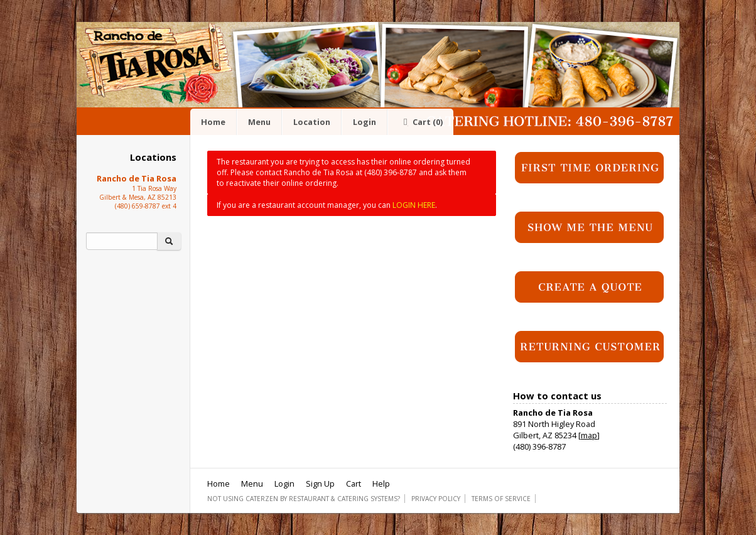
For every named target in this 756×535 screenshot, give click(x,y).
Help (381, 484)
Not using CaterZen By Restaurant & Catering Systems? (304, 499)
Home (213, 122)
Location (312, 122)
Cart (421, 122)
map (589, 435)
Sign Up (320, 484)
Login (364, 122)
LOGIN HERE (414, 205)
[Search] (122, 241)
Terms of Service (501, 499)
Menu (259, 122)
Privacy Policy (436, 499)
